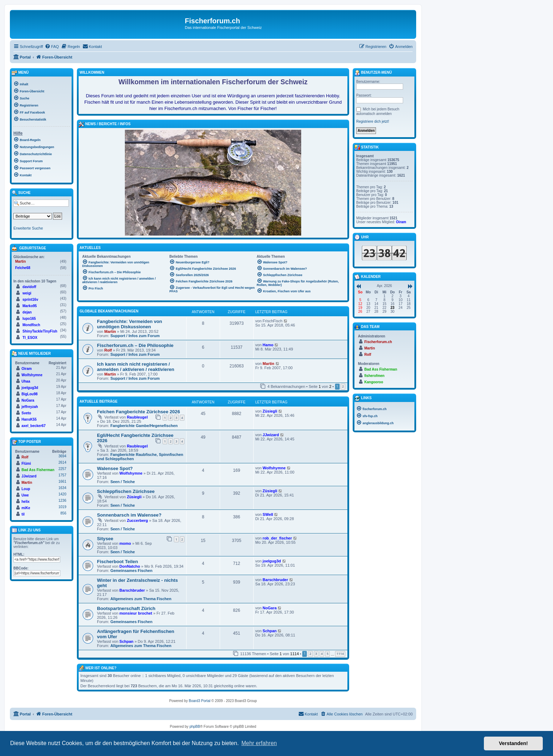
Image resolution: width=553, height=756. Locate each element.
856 (63, 513)
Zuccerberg (138, 520)
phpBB (195, 727)
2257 (62, 469)
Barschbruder (132, 590)
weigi (27, 293)
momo (125, 543)
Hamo (268, 345)
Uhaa (26, 381)
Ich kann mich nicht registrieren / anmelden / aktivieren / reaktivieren (136, 367)
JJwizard (271, 435)
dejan (27, 312)
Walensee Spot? (115, 468)
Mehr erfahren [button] (259, 743)
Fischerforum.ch (378, 342)
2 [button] (343, 386)
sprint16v (30, 300)
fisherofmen (374, 376)
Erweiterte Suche (28, 228)
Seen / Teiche (123, 482)
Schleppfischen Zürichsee (126, 491)
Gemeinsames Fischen (131, 571)
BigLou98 (30, 394)
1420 (62, 494)
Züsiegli (270, 411)
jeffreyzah (30, 407)
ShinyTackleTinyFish (40, 331)
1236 (62, 501)
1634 (62, 488)
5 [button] (327, 654)
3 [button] (316, 654)
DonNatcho (130, 566)
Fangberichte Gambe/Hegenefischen (144, 426)
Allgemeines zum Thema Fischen (141, 599)
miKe (26, 508)
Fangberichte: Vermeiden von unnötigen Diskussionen (130, 324)
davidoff (29, 287)
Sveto (26, 413)
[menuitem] (52, 47)
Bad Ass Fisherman (38, 470)
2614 (62, 462)
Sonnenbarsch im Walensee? (129, 515)
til (23, 514)
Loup (26, 489)
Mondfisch (31, 325)
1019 (62, 507)
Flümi (26, 464)
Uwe (25, 495)
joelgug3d (272, 561)
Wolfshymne (131, 473)
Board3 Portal (199, 701)
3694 (62, 456)
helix (26, 502)
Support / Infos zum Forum (135, 336)
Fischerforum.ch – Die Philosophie (135, 345)
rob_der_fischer (277, 538)
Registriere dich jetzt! (373, 121)
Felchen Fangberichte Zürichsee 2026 (138, 412)
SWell (268, 514)
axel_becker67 (34, 426)
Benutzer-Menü (373, 73)
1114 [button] (340, 654)
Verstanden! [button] (513, 743)
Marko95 (30, 306)
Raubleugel (137, 417)
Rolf (108, 350)
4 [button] (322, 654)
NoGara (270, 608)
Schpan (127, 641)
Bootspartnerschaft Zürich (126, 608)
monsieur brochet (136, 613)
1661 (62, 481)
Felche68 (23, 268)
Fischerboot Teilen (117, 562)
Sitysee (105, 539)
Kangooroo (374, 382)
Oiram (27, 369)
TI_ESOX (30, 338)
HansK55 (29, 419)
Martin (110, 331)
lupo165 (29, 319)
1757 (62, 475)
